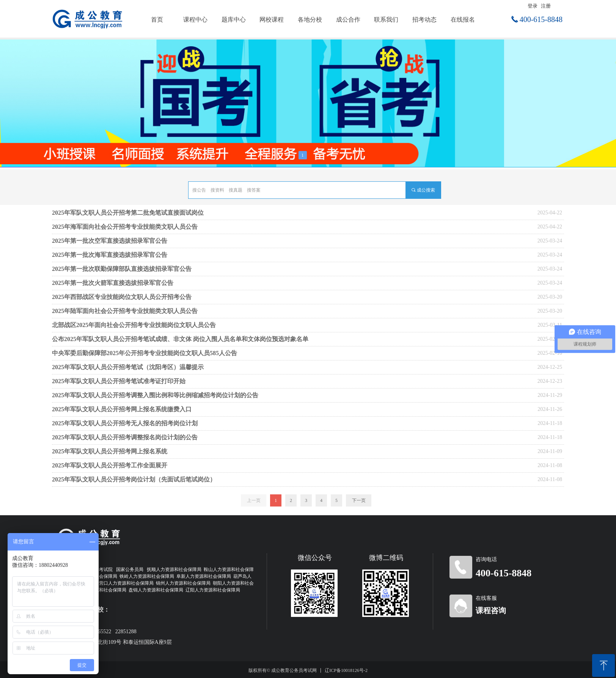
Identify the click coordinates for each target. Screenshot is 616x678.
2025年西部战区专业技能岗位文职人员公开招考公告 (122, 297)
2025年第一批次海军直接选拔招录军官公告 (110, 255)
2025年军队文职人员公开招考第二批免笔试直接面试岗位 (128, 213)
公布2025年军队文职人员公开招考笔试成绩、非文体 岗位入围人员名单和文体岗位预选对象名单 (180, 339)
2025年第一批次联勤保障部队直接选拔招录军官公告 (122, 269)
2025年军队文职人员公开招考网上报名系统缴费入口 (122, 409)
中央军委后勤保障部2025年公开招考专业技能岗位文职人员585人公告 (145, 353)
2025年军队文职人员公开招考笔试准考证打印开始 (119, 381)
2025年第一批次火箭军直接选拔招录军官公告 (113, 283)
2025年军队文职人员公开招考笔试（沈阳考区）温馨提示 (128, 367)
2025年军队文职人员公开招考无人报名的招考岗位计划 (125, 423)
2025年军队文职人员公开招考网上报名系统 (110, 451)
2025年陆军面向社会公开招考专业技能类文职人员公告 (125, 311)
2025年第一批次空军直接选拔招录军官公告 (110, 241)
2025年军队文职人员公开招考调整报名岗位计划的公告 (125, 437)
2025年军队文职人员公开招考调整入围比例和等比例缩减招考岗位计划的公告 (155, 395)
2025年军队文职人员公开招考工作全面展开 (110, 465)
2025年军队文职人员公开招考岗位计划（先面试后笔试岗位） (134, 479)
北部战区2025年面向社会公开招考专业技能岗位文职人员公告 (134, 325)
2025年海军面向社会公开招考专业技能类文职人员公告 (125, 227)
